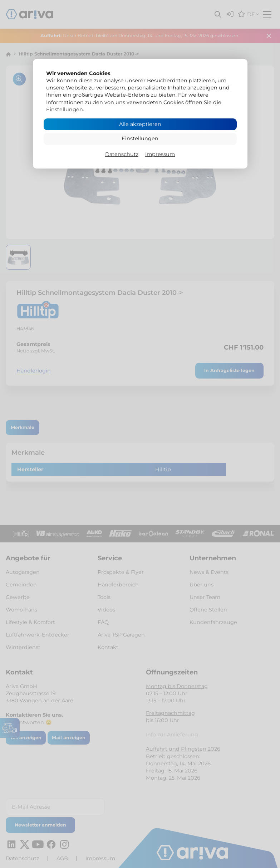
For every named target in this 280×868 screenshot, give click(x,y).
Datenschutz (122, 154)
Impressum (160, 154)
